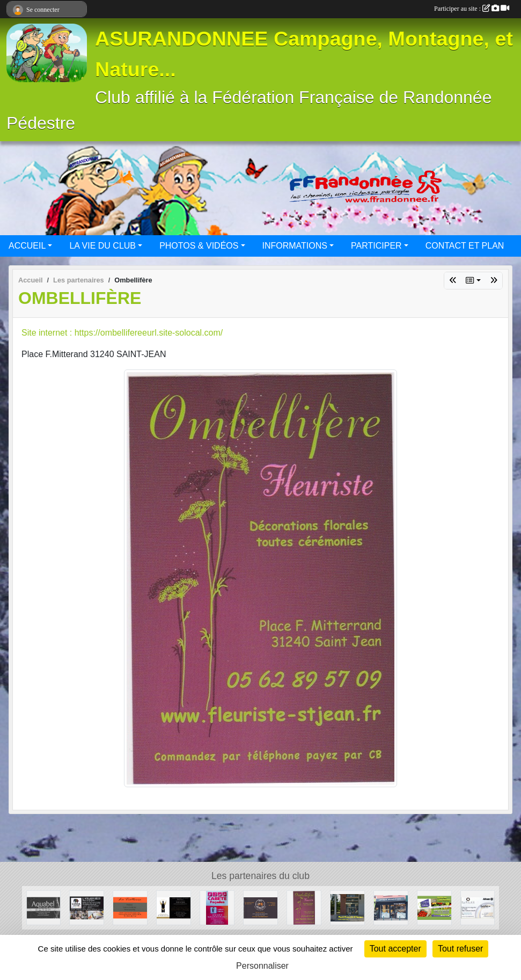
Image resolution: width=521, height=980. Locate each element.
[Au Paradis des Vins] (174, 907)
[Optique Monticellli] (391, 907)
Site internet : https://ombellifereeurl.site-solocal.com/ (122, 333)
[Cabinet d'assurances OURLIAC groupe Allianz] (478, 907)
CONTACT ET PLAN (465, 246)
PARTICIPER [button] (376, 246)
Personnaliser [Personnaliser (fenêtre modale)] (262, 966)
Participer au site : (472, 9)
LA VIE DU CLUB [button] (102, 246)
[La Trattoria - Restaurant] (130, 907)
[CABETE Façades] (217, 907)
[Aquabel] (44, 907)
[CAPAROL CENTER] (87, 907)
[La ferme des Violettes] (434, 907)
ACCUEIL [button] (27, 246)
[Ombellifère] (304, 907)
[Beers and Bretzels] (260, 907)
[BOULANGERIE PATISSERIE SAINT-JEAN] (347, 907)
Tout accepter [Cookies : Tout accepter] (395, 949)
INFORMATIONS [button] (295, 246)
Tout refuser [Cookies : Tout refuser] (460, 949)
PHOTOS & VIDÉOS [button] (199, 246)
